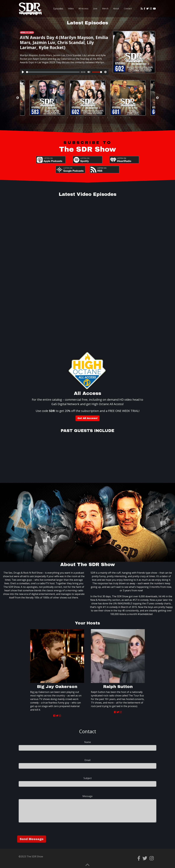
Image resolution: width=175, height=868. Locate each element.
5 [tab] (63, 118)
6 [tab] (68, 118)
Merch (105, 8)
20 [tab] (130, 118)
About (116, 8)
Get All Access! (87, 418)
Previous (18, 98)
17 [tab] (116, 118)
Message (87, 796)
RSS (105, 170)
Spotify (87, 160)
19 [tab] (125, 118)
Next (157, 98)
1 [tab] (45, 118)
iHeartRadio (124, 160)
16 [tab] (112, 118)
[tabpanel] (88, 98)
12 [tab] (94, 118)
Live (95, 8)
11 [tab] (90, 118)
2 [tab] (50, 118)
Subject (88, 778)
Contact (128, 8)
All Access (83, 8)
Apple (51, 160)
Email (87, 760)
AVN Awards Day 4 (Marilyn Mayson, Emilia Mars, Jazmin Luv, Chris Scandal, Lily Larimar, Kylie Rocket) (64, 42)
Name (88, 742)
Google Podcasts (70, 170)
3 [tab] (54, 118)
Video (71, 8)
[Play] (23, 72)
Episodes (58, 9)
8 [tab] (76, 118)
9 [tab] (81, 118)
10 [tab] (85, 118)
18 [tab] (121, 118)
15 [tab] (107, 118)
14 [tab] (103, 118)
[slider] (53, 72)
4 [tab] (59, 118)
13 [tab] (99, 118)
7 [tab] (72, 118)
